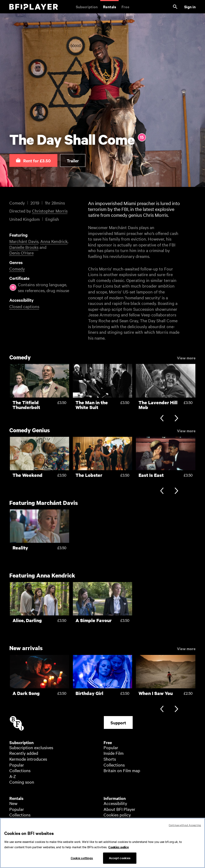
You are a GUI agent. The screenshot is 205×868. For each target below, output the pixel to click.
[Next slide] (176, 419)
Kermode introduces (28, 759)
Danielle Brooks (24, 247)
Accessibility (115, 803)
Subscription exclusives (31, 747)
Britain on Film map (122, 770)
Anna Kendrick (54, 241)
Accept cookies (120, 861)
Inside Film (114, 753)
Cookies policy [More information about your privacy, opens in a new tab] (119, 850)
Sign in (190, 7)
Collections (20, 770)
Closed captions (24, 306)
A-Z (13, 776)
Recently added (24, 753)
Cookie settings (82, 861)
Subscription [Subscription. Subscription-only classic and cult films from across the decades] (87, 7)
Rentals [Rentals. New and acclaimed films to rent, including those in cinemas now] (110, 7)
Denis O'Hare (21, 253)
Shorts (110, 759)
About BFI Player (119, 809)
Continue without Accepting (185, 828)
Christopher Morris (50, 211)
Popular (17, 765)
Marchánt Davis (24, 241)
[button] (33, 160)
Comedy (17, 269)
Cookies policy (117, 815)
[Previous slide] (162, 419)
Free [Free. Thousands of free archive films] (125, 7)
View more (186, 358)
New (13, 803)
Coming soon (22, 782)
